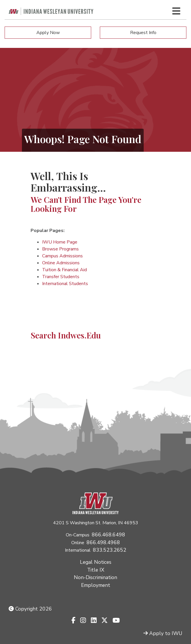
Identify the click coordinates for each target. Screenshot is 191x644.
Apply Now (48, 33)
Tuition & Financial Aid (64, 270)
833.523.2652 (110, 550)
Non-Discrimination (95, 577)
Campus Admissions (62, 256)
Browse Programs (60, 249)
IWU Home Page (60, 242)
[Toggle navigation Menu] (176, 11)
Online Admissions (61, 263)
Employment (96, 585)
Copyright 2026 (30, 609)
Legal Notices (96, 562)
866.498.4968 (103, 542)
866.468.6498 (108, 535)
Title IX (96, 570)
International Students (65, 284)
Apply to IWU (163, 633)
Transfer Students (61, 277)
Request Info (143, 33)
